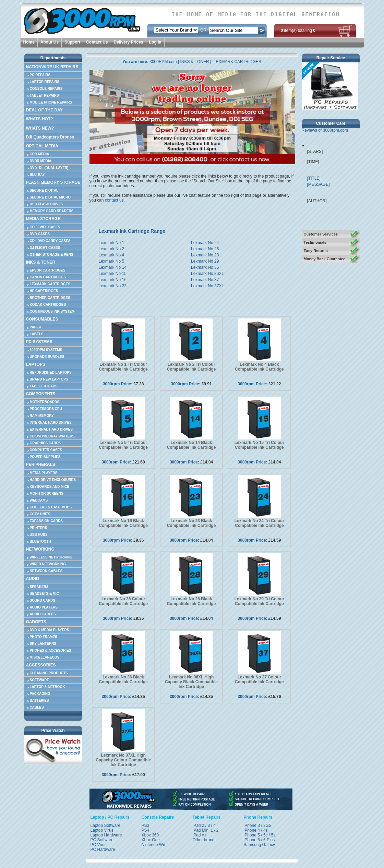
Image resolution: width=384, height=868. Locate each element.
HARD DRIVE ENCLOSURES (53, 480)
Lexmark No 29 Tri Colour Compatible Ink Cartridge (259, 601)
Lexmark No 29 (205, 261)
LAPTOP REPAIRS (45, 82)
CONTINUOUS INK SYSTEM (52, 311)
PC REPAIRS (40, 75)
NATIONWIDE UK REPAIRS (52, 67)
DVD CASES (40, 234)
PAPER (36, 327)
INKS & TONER (41, 262)
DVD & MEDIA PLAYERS (50, 630)
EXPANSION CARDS (46, 521)
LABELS (37, 334)
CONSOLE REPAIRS (46, 89)
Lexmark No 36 (205, 267)
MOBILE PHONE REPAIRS (51, 102)
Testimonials (315, 242)
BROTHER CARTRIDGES (50, 298)
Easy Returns (316, 251)
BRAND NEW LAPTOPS (49, 379)
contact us (114, 200)
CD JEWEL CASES (45, 227)
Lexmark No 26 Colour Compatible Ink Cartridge (123, 601)
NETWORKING (40, 549)
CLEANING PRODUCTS (49, 673)
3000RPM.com (163, 62)
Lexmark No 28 (205, 255)
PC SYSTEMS (39, 342)
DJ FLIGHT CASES (45, 248)
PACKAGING (40, 694)
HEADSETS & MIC (45, 594)
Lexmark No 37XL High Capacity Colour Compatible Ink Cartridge (123, 760)
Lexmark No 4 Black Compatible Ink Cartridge (259, 367)
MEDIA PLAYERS (44, 473)
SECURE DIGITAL (44, 190)
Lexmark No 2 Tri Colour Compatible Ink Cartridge (191, 367)
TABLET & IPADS (44, 386)
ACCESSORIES (41, 665)
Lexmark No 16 (113, 280)
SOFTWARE (40, 680)
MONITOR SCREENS (47, 493)
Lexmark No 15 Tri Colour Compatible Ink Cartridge (259, 445)
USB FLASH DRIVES (46, 204)
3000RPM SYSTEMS (46, 350)
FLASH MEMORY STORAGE (53, 182)
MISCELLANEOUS (45, 657)
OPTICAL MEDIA (42, 146)
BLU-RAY (37, 175)
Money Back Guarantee (325, 259)
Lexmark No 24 (205, 243)
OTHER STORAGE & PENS (52, 255)
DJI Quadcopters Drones (50, 137)
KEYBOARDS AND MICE (50, 487)
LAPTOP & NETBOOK (47, 687)
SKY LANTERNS (43, 644)
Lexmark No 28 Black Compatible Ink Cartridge (191, 601)
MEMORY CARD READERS (52, 211)
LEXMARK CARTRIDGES (50, 284)
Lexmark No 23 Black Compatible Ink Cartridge (191, 523)
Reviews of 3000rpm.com (325, 130)
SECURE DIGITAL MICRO (50, 197)
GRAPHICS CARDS (45, 443)
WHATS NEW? (40, 128)
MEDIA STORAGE (43, 219)
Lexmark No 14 (113, 267)
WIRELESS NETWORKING (51, 557)
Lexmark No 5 (112, 261)
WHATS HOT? (40, 119)
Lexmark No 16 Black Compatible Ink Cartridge (123, 523)
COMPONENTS (41, 394)
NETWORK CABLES (46, 571)
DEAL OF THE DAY (44, 110)
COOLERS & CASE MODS (51, 507)
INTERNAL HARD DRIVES (51, 423)
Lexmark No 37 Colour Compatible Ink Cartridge (259, 679)
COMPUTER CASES (46, 450)
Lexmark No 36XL (207, 274)
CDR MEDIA (40, 154)
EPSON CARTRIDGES (48, 270)
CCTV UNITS (40, 514)
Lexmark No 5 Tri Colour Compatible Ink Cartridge (123, 445)
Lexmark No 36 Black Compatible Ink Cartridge (123, 679)
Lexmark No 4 (112, 255)
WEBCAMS (39, 500)
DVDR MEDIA (41, 161)
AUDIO (33, 579)
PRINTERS (39, 528)
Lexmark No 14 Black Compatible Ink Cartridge (191, 445)
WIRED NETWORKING (48, 564)
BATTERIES (39, 701)
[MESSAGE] (319, 184)
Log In (155, 42)
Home (29, 42)
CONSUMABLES (42, 319)
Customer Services (321, 234)
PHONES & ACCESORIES (51, 650)
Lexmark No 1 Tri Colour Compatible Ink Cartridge (123, 367)
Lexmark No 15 (113, 274)
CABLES (37, 707)
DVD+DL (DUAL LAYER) (49, 168)
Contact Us (97, 42)
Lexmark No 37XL (207, 286)
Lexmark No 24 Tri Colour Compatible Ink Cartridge (259, 523)
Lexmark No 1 (112, 243)
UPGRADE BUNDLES (47, 357)
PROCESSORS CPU (46, 409)
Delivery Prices (129, 42)
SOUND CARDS (43, 600)
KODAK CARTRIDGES (48, 305)
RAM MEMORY (42, 416)
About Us (50, 42)
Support (72, 42)
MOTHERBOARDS (45, 402)
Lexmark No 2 (112, 249)
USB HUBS (39, 535)
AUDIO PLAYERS (44, 607)
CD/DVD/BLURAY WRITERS (52, 436)
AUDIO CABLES (43, 614)
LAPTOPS (36, 364)
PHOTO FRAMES (44, 637)
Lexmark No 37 (205, 280)
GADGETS (36, 622)
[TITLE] (314, 178)
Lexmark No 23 (113, 286)
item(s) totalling (298, 31)
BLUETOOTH (40, 541)
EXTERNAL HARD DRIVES (51, 429)
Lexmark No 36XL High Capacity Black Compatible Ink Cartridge (191, 682)
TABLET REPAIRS (44, 95)
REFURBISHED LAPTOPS (51, 372)
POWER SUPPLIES (45, 457)
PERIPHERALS (41, 465)
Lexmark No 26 (205, 249)
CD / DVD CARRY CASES (50, 241)
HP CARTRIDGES (44, 291)
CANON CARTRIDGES (48, 277)
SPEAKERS (39, 587)
